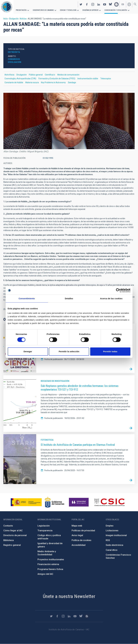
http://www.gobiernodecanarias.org (55, 502)
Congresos (14, 59)
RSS (108, 540)
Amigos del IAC (45, 574)
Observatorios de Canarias (43, 10)
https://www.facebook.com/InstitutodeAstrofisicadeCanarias (87, 4)
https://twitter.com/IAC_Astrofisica (81, 4)
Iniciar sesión (129, 4)
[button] (69, 121)
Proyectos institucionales (51, 559)
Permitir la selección (69, 351)
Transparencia (45, 531)
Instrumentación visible (88, 79)
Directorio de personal (15, 535)
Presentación (21, 10)
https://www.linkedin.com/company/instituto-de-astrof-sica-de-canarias (99, 4)
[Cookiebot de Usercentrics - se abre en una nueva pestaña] (118, 290)
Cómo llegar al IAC (13, 531)
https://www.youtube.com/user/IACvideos (105, 4)
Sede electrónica (114, 545)
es (123, 4)
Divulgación (14, 19)
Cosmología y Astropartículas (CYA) (20, 79)
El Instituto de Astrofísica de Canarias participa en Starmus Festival (78, 445)
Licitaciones (112, 531)
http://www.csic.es (109, 502)
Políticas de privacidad (83, 531)
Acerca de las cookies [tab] (111, 298)
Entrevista (14, 52)
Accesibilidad (79, 545)
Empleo (110, 526)
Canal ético (112, 550)
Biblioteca (9, 540)
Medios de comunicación (68, 75)
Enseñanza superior (90, 10)
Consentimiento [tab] (27, 298)
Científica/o (50, 75)
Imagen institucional (116, 535)
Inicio (6, 19)
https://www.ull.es (79, 502)
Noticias (23, 19)
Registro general (12, 545)
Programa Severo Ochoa (50, 569)
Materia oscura (32, 82)
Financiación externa (48, 564)
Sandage (72, 82)
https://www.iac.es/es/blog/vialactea (116, 4)
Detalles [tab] (69, 298)
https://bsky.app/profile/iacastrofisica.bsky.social (111, 4)
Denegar (28, 351)
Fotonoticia (47, 440)
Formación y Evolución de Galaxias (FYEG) (57, 79)
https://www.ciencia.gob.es (26, 502)
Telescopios (106, 79)
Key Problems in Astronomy (53, 82)
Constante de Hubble (14, 82)
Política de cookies (81, 540)
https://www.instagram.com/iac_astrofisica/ (93, 4)
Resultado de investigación (55, 381)
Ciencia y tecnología (68, 10)
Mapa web (77, 526)
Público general (36, 75)
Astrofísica (9, 75)
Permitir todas (110, 351)
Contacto (8, 526)
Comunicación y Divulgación (116, 10)
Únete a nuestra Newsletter (69, 596)
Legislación (44, 526)
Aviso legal (77, 535)
